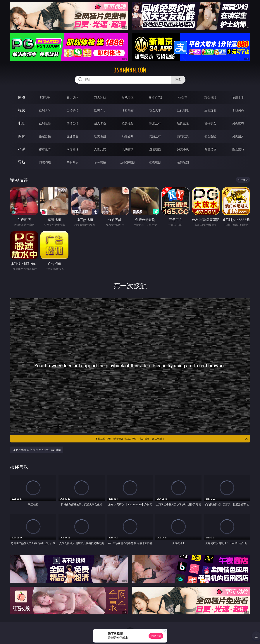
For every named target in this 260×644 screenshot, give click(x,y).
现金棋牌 (210, 97)
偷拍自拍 (73, 123)
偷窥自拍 (45, 136)
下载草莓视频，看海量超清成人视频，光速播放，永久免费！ (172, 439)
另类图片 (238, 136)
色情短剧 (183, 162)
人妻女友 (100, 149)
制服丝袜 (155, 123)
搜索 (178, 80)
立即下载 (156, 636)
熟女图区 (210, 136)
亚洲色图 (73, 136)
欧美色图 (100, 136)
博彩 (22, 97)
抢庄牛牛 (238, 97)
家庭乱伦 (73, 149)
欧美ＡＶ (100, 110)
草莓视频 (100, 162)
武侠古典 (128, 149)
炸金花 (183, 97)
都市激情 (45, 149)
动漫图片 (128, 136)
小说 (22, 149)
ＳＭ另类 (238, 110)
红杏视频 (155, 162)
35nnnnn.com (130, 70)
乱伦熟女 (210, 123)
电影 (22, 123)
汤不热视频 (128, 162)
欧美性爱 (128, 123)
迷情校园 (155, 149)
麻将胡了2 (155, 97)
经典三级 (183, 123)
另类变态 (238, 123)
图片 (22, 136)
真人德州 (73, 97)
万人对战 (100, 97)
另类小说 (183, 149)
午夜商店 (73, 162)
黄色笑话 (210, 149)
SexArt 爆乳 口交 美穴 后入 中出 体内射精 (37, 450)
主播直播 (210, 110)
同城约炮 (45, 162)
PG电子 (45, 97)
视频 (22, 110)
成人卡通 (100, 123)
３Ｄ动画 (128, 110)
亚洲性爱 (45, 123)
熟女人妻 (155, 110)
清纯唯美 (183, 136)
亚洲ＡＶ (45, 110)
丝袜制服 (183, 110)
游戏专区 (128, 97)
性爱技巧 (238, 149)
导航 (22, 162)
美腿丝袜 (155, 136)
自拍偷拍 (73, 110)
